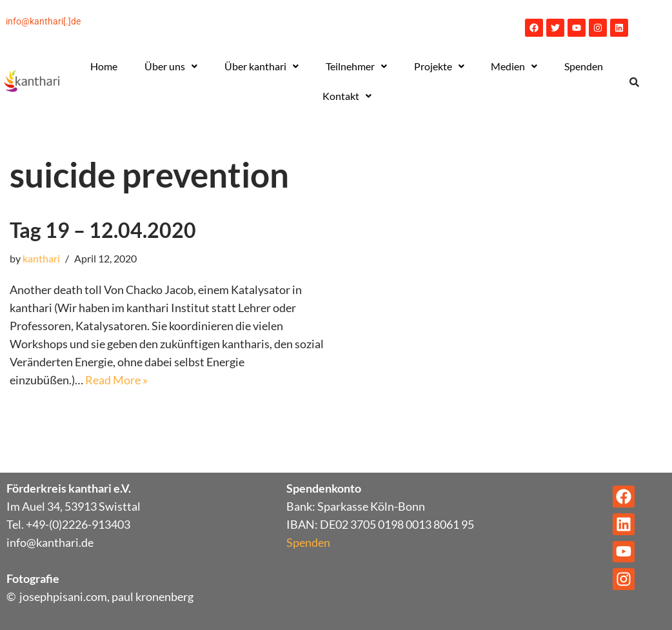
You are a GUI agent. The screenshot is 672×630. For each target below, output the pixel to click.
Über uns (171, 66)
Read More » (116, 380)
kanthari (41, 258)
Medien (514, 66)
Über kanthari (262, 66)
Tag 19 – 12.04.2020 (103, 230)
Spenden (584, 66)
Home (104, 66)
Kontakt (347, 96)
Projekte (439, 66)
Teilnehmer (356, 66)
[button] (171, 66)
